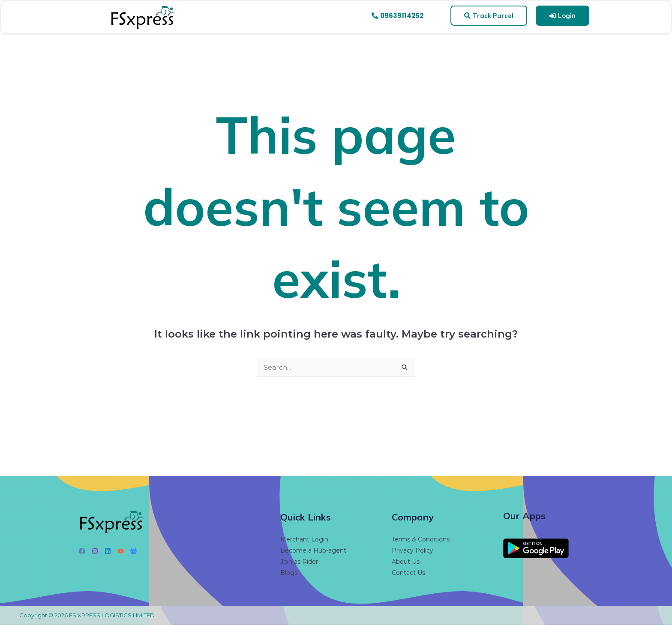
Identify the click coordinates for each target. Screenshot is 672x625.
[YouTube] (121, 551)
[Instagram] (95, 551)
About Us (406, 562)
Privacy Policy (412, 550)
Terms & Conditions (421, 539)
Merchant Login (304, 539)
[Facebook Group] (133, 551)
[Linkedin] (108, 551)
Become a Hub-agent (313, 550)
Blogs (289, 573)
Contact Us (408, 573)
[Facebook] (82, 551)
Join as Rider (299, 562)
